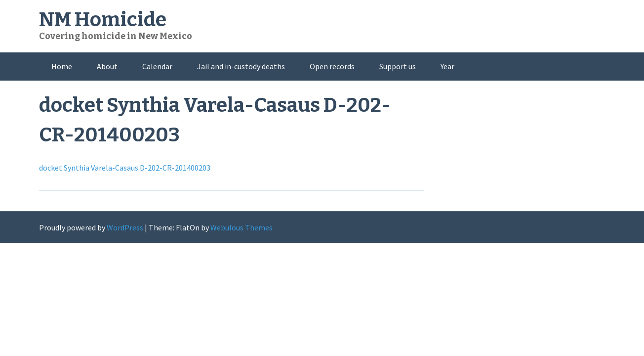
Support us (398, 66)
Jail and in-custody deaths (241, 66)
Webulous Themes (241, 227)
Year (447, 66)
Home (62, 66)
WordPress (125, 227)
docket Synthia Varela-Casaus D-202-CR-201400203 (125, 168)
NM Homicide (103, 20)
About (107, 66)
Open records (332, 66)
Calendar (157, 66)
